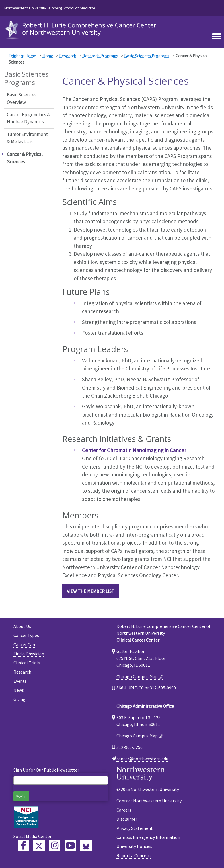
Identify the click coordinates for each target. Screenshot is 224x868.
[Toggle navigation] (217, 37)
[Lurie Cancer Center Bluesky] (86, 845)
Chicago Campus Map (137, 676)
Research (68, 56)
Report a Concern (133, 855)
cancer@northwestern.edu (142, 759)
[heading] (82, 30)
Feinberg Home (22, 56)
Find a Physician (29, 654)
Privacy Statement (135, 828)
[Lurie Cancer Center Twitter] (39, 845)
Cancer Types (26, 635)
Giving (19, 699)
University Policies (134, 846)
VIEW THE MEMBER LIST (91, 591)
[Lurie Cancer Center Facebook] (23, 845)
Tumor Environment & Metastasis (27, 138)
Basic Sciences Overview (22, 98)
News (19, 690)
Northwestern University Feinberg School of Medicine (50, 8)
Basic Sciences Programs (147, 56)
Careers (124, 810)
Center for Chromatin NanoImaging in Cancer (134, 450)
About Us (22, 626)
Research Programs (100, 56)
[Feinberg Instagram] (55, 845)
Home (48, 56)
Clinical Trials (27, 663)
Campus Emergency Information (148, 837)
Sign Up (21, 796)
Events (20, 681)
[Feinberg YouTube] (70, 845)
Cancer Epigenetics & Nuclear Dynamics (28, 118)
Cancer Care (25, 644)
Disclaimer (127, 819)
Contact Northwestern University (149, 801)
